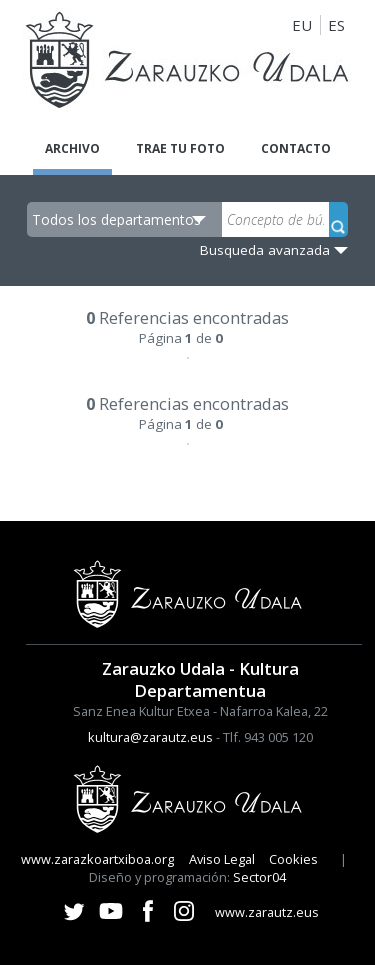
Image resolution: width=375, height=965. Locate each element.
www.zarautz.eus (267, 912)
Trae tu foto (180, 148)
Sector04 (259, 877)
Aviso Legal (222, 859)
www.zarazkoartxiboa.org (97, 859)
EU (302, 25)
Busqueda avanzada (265, 250)
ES (336, 25)
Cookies (293, 859)
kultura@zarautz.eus (150, 737)
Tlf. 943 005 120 (268, 737)
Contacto (296, 148)
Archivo (72, 148)
